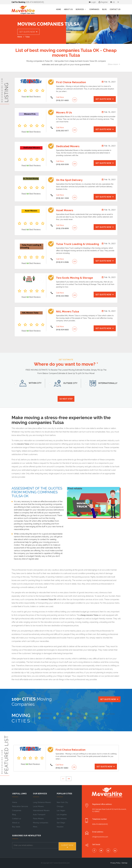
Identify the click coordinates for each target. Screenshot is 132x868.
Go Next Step (66, 399)
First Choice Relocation (71, 82)
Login (92, 2)
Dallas (88, 718)
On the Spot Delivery (69, 180)
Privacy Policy (115, 863)
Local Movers (38, 806)
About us (68, 9)
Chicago (61, 714)
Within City (30, 383)
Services (81, 9)
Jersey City (102, 718)
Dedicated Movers (68, 146)
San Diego (44, 718)
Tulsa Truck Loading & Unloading (78, 244)
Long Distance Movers (42, 802)
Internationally (103, 383)
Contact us (17, 819)
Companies (94, 9)
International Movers (41, 810)
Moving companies (41, 823)
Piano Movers (38, 819)
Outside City (65, 383)
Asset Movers (65, 210)
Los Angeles (92, 714)
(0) (28, 97)
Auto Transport (39, 815)
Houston (58, 718)
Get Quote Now (29, 32)
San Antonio (108, 714)
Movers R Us (64, 112)
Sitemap (124, 863)
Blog (104, 9)
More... (36, 827)
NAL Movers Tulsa (68, 311)
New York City (45, 714)
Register (103, 2)
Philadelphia (73, 718)
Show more (114, 64)
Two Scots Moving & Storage (75, 278)
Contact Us (115, 9)
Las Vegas (76, 714)
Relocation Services (20, 806)
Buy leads (16, 827)
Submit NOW (67, 846)
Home (59, 9)
